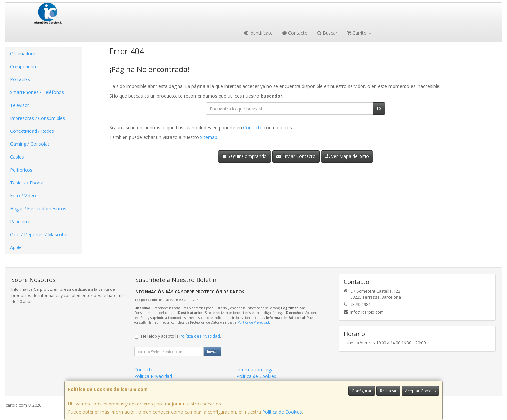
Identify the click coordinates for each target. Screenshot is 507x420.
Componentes (25, 66)
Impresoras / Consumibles (38, 118)
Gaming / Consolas (30, 144)
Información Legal (255, 369)
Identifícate (258, 33)
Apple (16, 247)
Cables (17, 157)
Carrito (359, 33)
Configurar (362, 391)
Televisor (20, 105)
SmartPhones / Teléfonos (37, 92)
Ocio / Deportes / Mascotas (39, 234)
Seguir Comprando (244, 156)
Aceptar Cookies (420, 391)
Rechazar (388, 391)
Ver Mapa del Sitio (347, 156)
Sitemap (209, 137)
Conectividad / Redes (32, 131)
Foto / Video (23, 196)
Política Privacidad (153, 376)
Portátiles (20, 79)
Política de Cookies (282, 412)
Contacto (295, 33)
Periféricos (21, 170)
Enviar (212, 351)
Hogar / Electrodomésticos (38, 209)
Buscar (327, 33)
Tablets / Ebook (27, 183)
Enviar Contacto (296, 156)
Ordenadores (24, 53)
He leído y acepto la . (181, 336)
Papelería (20, 221)
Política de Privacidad (253, 322)
